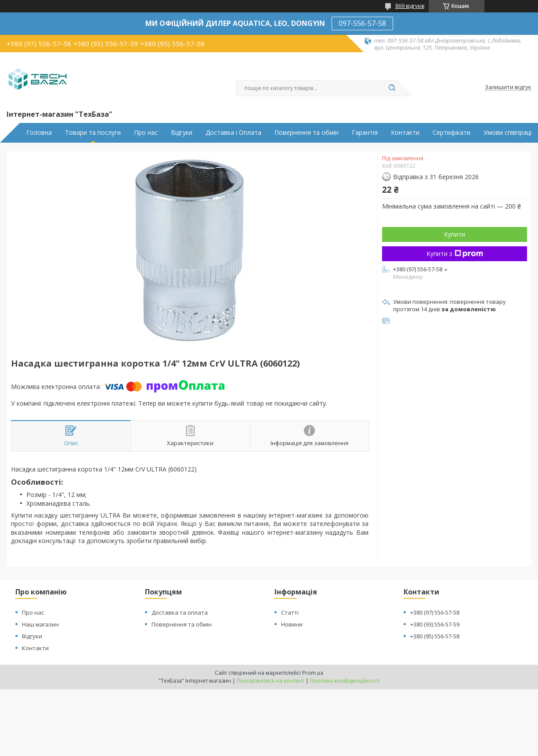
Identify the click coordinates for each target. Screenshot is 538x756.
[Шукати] (392, 88)
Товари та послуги (93, 133)
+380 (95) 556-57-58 (435, 636)
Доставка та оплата (180, 612)
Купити (455, 234)
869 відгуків (410, 6)
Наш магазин (40, 624)
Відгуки (182, 133)
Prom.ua (313, 673)
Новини (292, 624)
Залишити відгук (508, 87)
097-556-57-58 (362, 23)
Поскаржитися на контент (271, 681)
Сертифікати (451, 133)
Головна (39, 133)
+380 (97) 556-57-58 (435, 612)
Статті (290, 612)
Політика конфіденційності (345, 681)
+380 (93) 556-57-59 (435, 624)
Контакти (405, 133)
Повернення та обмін (307, 133)
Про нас (146, 133)
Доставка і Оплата (233, 133)
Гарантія (365, 133)
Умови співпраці (507, 133)
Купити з (455, 254)
